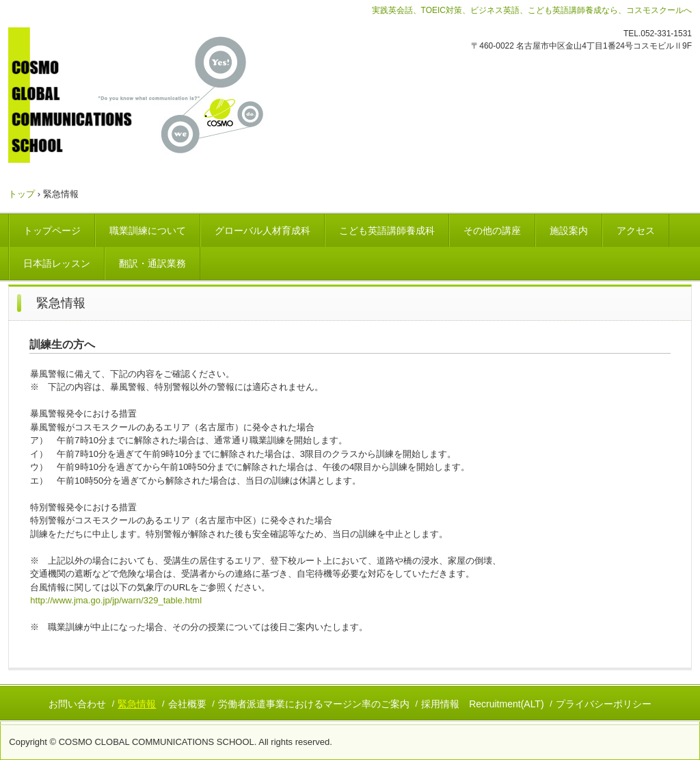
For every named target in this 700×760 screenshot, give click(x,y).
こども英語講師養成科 (387, 231)
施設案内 (569, 231)
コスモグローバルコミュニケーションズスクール (158, 95)
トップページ (52, 231)
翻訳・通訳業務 (152, 263)
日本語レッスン (57, 263)
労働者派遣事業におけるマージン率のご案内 (314, 704)
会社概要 (187, 704)
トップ (22, 194)
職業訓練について (148, 231)
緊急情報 (137, 704)
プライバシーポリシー (604, 704)
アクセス (636, 231)
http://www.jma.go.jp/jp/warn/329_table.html (116, 600)
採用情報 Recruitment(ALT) (482, 704)
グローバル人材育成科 (262, 231)
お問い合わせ (77, 704)
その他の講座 (492, 231)
